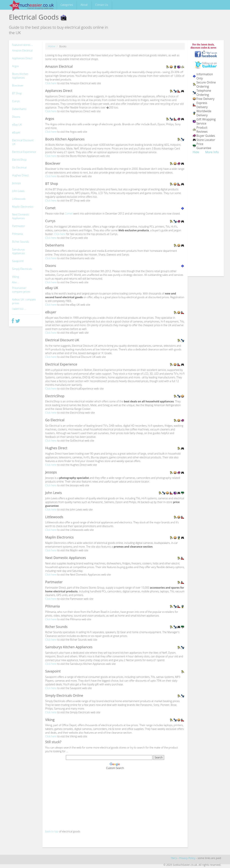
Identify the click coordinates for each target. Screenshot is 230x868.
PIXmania (17, 234)
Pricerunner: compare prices (21, 290)
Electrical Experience (24, 152)
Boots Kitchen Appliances (20, 76)
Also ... (16, 282)
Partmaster (19, 226)
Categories (67, 5)
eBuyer (16, 132)
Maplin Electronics (23, 207)
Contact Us (102, 5)
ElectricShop (19, 160)
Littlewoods (19, 199)
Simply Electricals (22, 269)
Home (52, 46)
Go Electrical (19, 167)
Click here (51, 83)
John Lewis (18, 191)
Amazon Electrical (22, 50)
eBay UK (17, 125)
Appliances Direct (22, 58)
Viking (16, 277)
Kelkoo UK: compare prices (24, 301)
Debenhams (19, 109)
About (84, 5)
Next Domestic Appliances (21, 216)
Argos (15, 66)
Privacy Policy (187, 858)
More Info (212, 152)
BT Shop (17, 93)
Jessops (16, 183)
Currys (16, 101)
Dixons (16, 117)
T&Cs (174, 858)
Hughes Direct (20, 175)
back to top (52, 831)
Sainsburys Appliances (18, 251)
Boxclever (18, 85)
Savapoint (18, 261)
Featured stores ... (22, 45)
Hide (196, 152)
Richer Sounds (20, 242)
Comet (69, 214)
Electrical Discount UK (23, 142)
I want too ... (19, 309)
